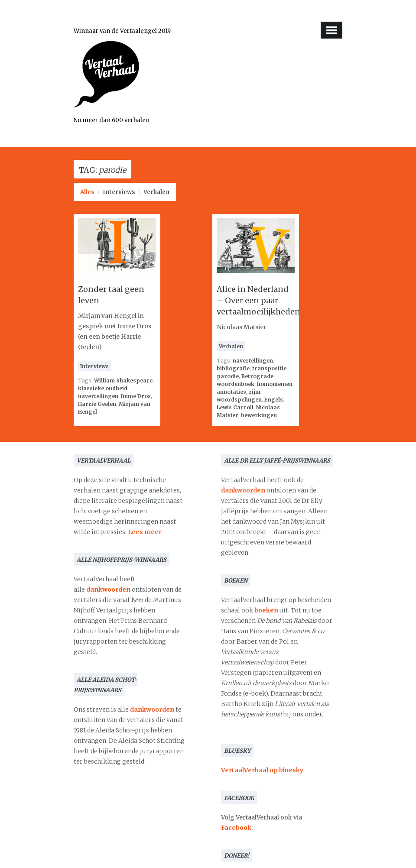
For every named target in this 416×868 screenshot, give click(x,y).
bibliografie (233, 368)
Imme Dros (136, 396)
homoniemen (275, 384)
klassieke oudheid (103, 388)
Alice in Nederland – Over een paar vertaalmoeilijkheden (258, 300)
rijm (255, 392)
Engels (274, 400)
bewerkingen (259, 415)
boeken (266, 610)
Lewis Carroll (235, 407)
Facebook (236, 828)
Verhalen (156, 192)
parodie (228, 376)
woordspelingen (239, 400)
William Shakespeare (123, 381)
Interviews (119, 192)
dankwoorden (108, 589)
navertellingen (98, 396)
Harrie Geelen (97, 404)
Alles (87, 192)
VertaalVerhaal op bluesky (262, 770)
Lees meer (145, 532)
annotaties (231, 392)
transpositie (269, 368)
